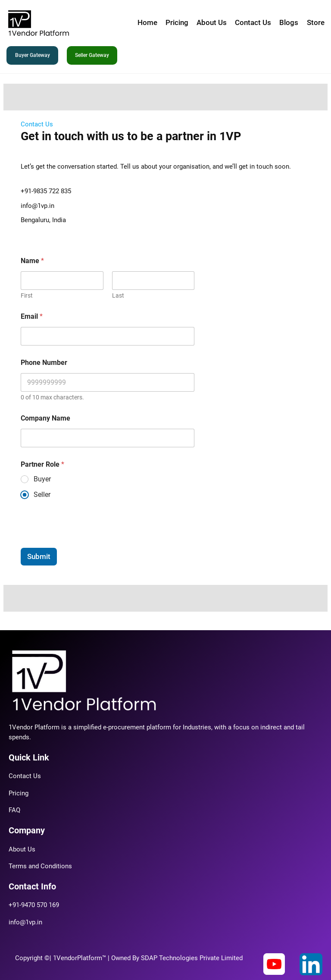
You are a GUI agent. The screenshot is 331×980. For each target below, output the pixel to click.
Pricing (19, 793)
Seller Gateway (92, 55)
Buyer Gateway (33, 55)
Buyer (42, 479)
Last (118, 295)
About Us (22, 850)
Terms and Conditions (40, 866)
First (27, 295)
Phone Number (44, 363)
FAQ (14, 810)
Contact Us (25, 776)
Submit (39, 556)
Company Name (45, 418)
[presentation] (86, 542)
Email (32, 316)
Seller (42, 495)
